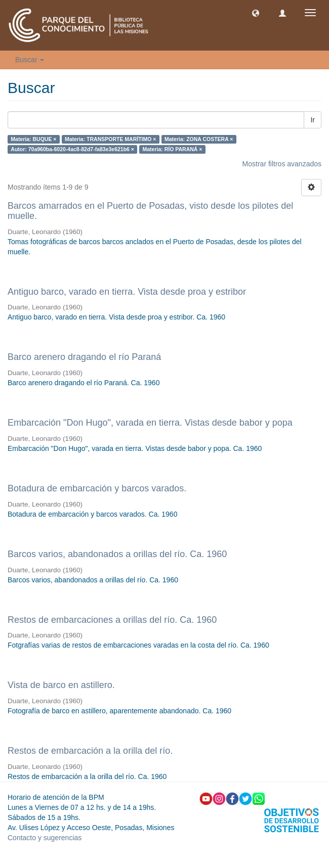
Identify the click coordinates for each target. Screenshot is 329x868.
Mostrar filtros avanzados (282, 164)
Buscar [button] (30, 60)
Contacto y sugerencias (45, 838)
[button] (256, 13)
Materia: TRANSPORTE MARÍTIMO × (111, 139)
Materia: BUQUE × (33, 139)
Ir (313, 120)
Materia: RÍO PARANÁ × (172, 149)
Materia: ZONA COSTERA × (199, 139)
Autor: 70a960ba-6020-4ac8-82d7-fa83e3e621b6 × (72, 149)
